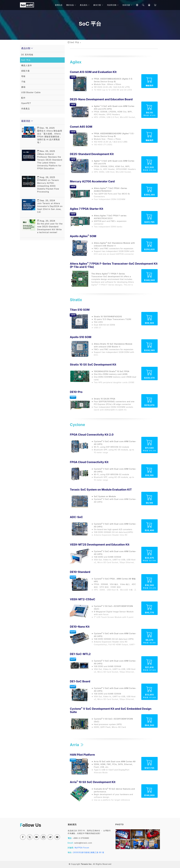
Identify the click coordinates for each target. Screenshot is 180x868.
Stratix (76, 300)
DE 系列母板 (27, 55)
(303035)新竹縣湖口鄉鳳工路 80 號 (88, 852)
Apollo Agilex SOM (83, 236)
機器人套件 (27, 65)
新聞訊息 (59, 5)
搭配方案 (25, 71)
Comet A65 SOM (81, 127)
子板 (23, 82)
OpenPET (26, 103)
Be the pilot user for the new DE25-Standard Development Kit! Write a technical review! (50, 227)
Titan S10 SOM (80, 310)
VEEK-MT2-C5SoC (83, 599)
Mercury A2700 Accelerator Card (92, 181)
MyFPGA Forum (82, 848)
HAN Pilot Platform (82, 755)
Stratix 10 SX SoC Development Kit (93, 365)
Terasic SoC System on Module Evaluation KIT (101, 490)
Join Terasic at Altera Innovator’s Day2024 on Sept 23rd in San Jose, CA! (50, 206)
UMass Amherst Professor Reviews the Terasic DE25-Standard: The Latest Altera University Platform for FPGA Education (50, 160)
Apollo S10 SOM (81, 337)
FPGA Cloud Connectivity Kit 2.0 (92, 435)
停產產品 (25, 109)
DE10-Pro (76, 392)
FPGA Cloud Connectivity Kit (89, 462)
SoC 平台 (75, 42)
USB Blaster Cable (31, 92)
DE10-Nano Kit (80, 627)
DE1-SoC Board (80, 681)
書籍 (23, 87)
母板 (23, 76)
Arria (77, 745)
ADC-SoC (76, 517)
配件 (23, 98)
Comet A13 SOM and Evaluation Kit (93, 72)
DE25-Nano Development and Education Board (101, 99)
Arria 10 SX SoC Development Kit (93, 782)
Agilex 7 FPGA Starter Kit (87, 209)
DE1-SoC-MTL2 (80, 654)
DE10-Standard (80, 572)
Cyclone (78, 425)
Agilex (76, 62)
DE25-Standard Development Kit (92, 154)
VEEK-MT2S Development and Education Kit (100, 545)
